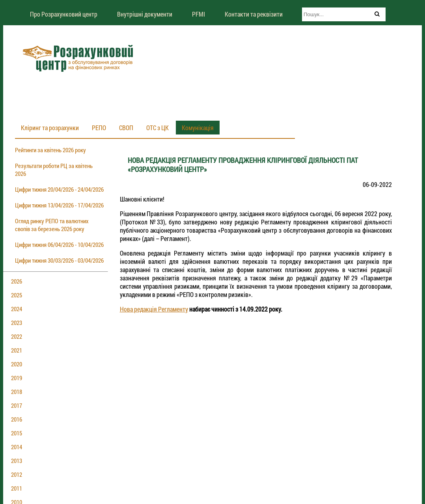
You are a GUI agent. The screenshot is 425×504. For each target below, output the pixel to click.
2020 (17, 364)
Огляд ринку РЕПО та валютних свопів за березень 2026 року (52, 225)
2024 (17, 309)
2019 (17, 378)
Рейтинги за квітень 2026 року (50, 150)
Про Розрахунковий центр (64, 14)
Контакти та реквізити (254, 14)
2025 (17, 295)
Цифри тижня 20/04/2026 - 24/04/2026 (59, 189)
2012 (17, 474)
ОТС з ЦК (158, 128)
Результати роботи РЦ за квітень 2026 (54, 170)
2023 (17, 323)
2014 (17, 447)
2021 (17, 350)
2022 (17, 336)
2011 (17, 488)
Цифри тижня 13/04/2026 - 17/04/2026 (59, 205)
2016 (17, 419)
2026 (17, 281)
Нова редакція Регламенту (154, 309)
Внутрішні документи (145, 14)
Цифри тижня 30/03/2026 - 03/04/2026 (59, 260)
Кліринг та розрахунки (50, 128)
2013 (17, 461)
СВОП (126, 128)
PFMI (199, 14)
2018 (17, 392)
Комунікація (198, 128)
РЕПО (99, 128)
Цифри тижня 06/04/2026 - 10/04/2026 (59, 245)
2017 (17, 405)
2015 (17, 433)
